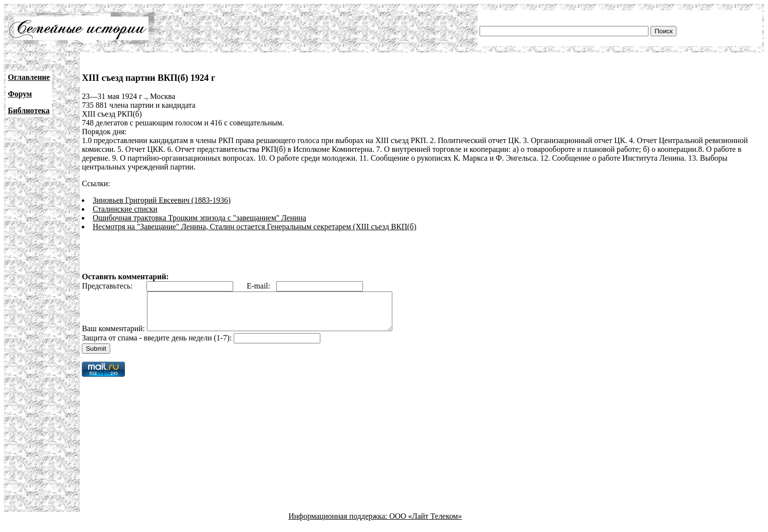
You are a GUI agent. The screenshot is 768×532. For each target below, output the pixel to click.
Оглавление (29, 77)
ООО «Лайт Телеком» (426, 523)
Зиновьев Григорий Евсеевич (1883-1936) (162, 200)
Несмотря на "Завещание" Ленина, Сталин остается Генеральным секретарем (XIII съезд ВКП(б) (254, 227)
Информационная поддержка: (339, 523)
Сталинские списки (125, 209)
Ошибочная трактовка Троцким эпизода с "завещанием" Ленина (199, 218)
